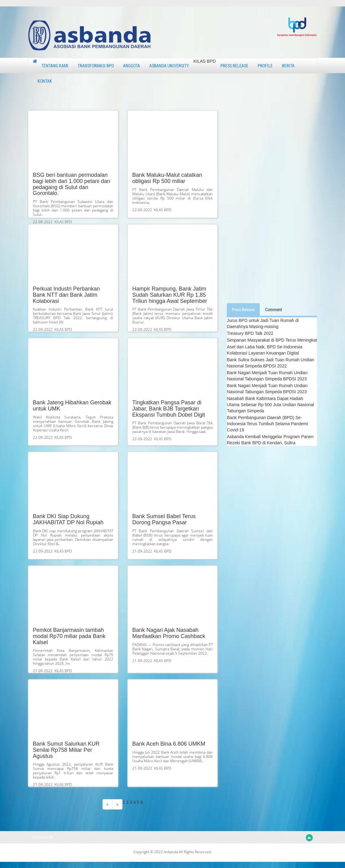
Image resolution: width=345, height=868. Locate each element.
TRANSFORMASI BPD (96, 66)
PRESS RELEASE (234, 66)
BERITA (288, 66)
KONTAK (45, 81)
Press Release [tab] (243, 310)
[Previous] (107, 804)
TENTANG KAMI (55, 66)
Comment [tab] (274, 310)
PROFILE (265, 66)
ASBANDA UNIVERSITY (169, 66)
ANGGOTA (132, 66)
